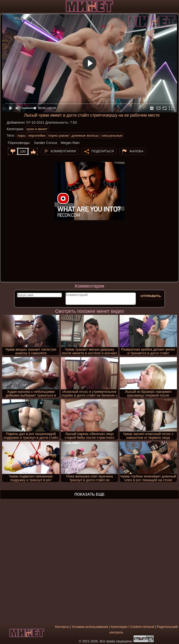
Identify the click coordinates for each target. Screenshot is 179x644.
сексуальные (112, 135)
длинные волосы (85, 135)
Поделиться (103, 151)
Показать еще (89, 494)
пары (21, 135)
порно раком (59, 135)
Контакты (62, 627)
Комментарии (63, 151)
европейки (37, 135)
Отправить (151, 296)
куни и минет (37, 129)
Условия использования (90, 627)
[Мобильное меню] (4, 6)
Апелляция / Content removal (132, 627)
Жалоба (136, 151)
